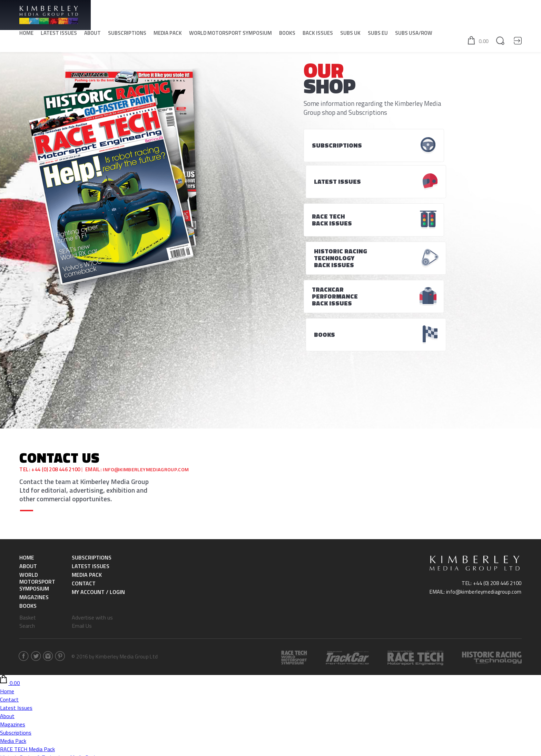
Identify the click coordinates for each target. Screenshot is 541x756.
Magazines (34, 484)
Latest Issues (59, 35)
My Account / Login (98, 479)
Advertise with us (92, 504)
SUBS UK (350, 35)
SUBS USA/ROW (414, 35)
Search (27, 513)
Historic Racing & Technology (34, 702)
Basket (28, 504)
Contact (84, 470)
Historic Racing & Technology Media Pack (48, 644)
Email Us (82, 513)
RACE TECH (14, 694)
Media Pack (168, 35)
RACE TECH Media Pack (27, 636)
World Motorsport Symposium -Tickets (46, 661)
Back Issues (318, 35)
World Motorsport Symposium (230, 35)
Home (26, 35)
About (92, 35)
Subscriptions (127, 35)
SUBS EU (378, 35)
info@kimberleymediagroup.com (148, 357)
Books (287, 35)
